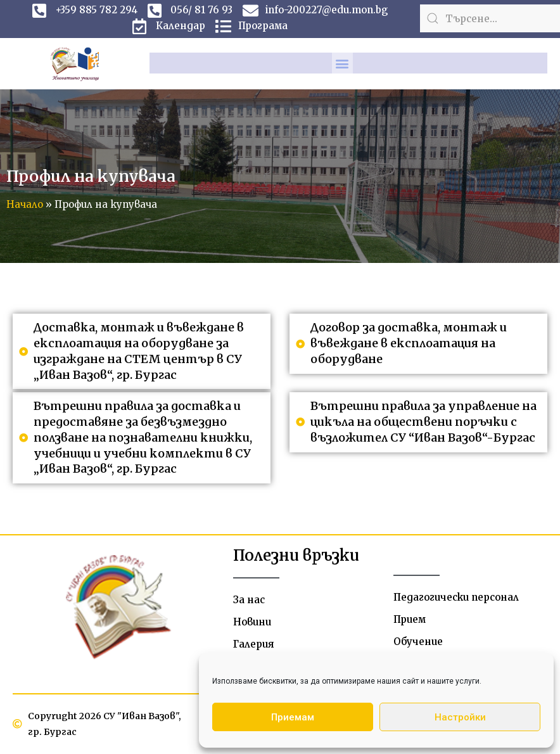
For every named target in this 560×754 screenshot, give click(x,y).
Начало (25, 204)
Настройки (460, 717)
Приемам (293, 717)
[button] (342, 63)
